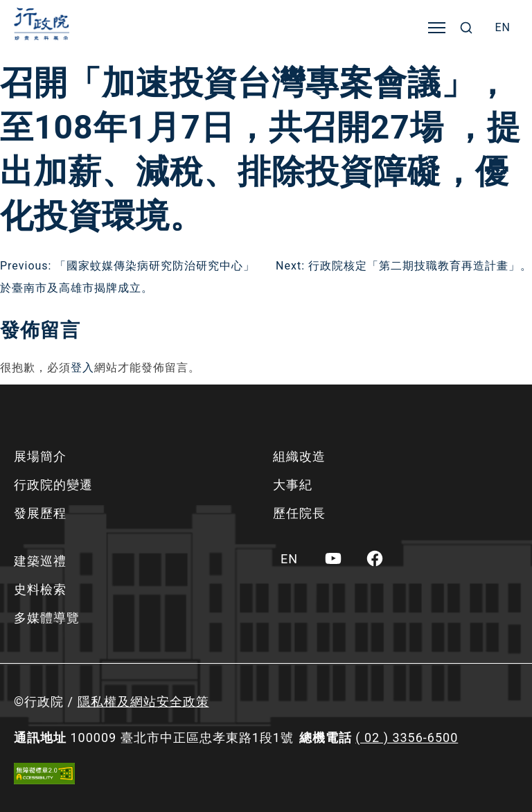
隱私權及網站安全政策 (143, 701)
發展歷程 (40, 513)
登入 (82, 368)
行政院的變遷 (53, 485)
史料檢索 (40, 589)
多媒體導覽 (47, 618)
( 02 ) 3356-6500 (407, 738)
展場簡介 (40, 456)
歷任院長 (299, 513)
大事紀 (293, 485)
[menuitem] (503, 28)
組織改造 (299, 456)
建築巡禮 (40, 561)
